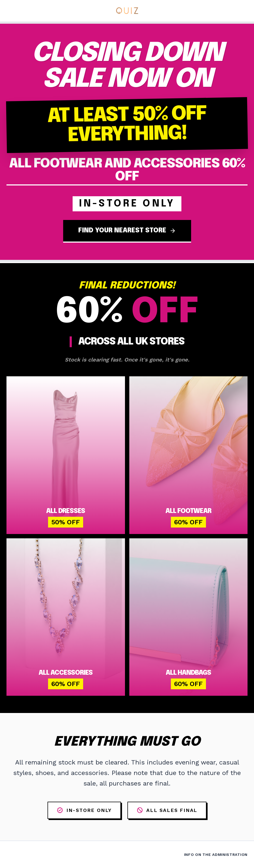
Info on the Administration (216, 855)
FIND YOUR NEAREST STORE (127, 231)
